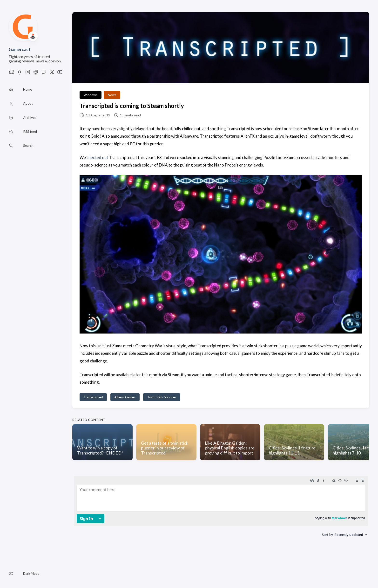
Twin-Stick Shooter (162, 397)
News (112, 95)
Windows (91, 95)
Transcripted (93, 397)
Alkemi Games (125, 397)
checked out (97, 157)
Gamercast (20, 49)
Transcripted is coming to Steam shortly (132, 106)
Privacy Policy (126, 574)
